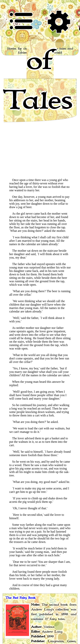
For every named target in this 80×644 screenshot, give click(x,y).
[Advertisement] (40, 135)
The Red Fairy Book (21, 598)
